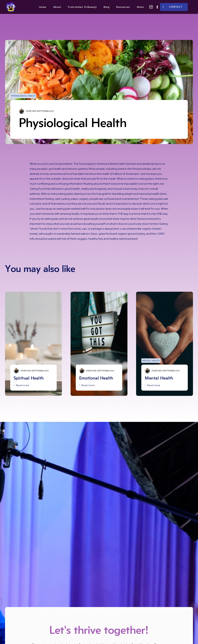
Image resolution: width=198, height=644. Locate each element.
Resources (123, 7)
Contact (176, 7)
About (57, 7)
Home (43, 7)
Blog (106, 7)
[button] (192, 7)
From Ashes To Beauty (82, 7)
